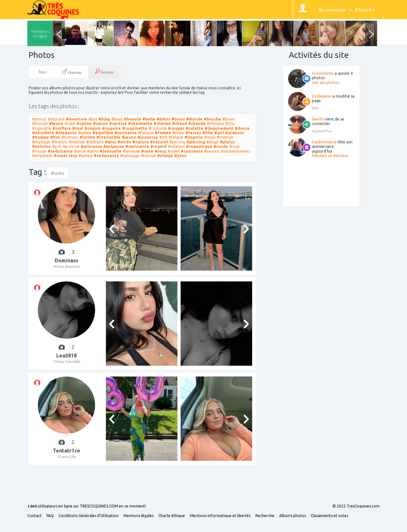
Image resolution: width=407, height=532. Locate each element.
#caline (84, 124)
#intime (87, 137)
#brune (56, 124)
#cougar (176, 128)
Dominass (66, 260)
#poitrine (41, 146)
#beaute (133, 119)
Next (371, 33)
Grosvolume (323, 73)
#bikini (163, 119)
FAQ (50, 516)
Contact (34, 516)
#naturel (159, 142)
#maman (225, 137)
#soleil (173, 151)
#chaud (179, 124)
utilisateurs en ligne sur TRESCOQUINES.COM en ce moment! (87, 506)
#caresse (118, 124)
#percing (177, 142)
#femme (163, 133)
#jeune (129, 137)
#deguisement (219, 128)
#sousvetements (235, 151)
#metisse (77, 142)
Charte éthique (172, 516)
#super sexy (66, 156)
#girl (219, 133)
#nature (141, 142)
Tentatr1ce (66, 451)
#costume (158, 128)
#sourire (212, 151)
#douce (242, 128)
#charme (162, 124)
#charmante (140, 124)
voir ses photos (325, 83)
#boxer (229, 119)
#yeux (180, 156)
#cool (78, 128)
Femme (104, 72)
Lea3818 (66, 356)
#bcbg (104, 119)
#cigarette (42, 128)
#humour (70, 137)
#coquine (111, 128)
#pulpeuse (114, 146)
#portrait (71, 146)
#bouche (212, 119)
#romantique (199, 146)
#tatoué (148, 156)
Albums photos (293, 516)
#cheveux (216, 124)
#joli (163, 137)
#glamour (235, 133)
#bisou (178, 119)
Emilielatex (322, 96)
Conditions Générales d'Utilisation (89, 516)
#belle (149, 119)
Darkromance (324, 142)
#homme (41, 137)
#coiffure (62, 128)
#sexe (147, 151)
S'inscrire (365, 10)
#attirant (56, 119)
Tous (42, 72)
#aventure (76, 119)
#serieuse (131, 151)
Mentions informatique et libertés (220, 516)
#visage (165, 156)
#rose (235, 146)
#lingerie (194, 137)
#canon (100, 124)
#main (210, 137)
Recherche (265, 516)
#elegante (66, 133)
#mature (59, 142)
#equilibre (103, 133)
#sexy (160, 151)
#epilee (85, 133)
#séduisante (106, 156)
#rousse (39, 151)
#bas (93, 119)
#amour (39, 119)
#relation (176, 146)
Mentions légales (138, 516)
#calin (70, 124)
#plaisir (228, 142)
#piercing (196, 142)
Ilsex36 (318, 119)
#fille (208, 133)
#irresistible (108, 137)
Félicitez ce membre (330, 156)
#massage (41, 142)
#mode (124, 142)
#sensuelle (110, 151)
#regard (159, 146)
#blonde (194, 119)
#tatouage (130, 156)
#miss (110, 142)
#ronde (221, 146)
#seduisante (60, 151)
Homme (72, 72)
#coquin (93, 128)
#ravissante (137, 146)
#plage (213, 142)
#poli (57, 146)
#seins (93, 151)
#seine (80, 151)
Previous (59, 33)
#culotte (194, 128)
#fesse (178, 133)
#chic (230, 124)
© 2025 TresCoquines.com (356, 506)
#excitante (126, 133)
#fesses (193, 133)
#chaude (197, 124)
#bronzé (40, 124)
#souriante (192, 151)
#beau (117, 119)
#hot (55, 137)
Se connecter (332, 10)
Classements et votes (329, 516)
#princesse (91, 146)
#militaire (95, 142)
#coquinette (135, 128)
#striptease (42, 156)
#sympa (86, 156)
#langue (176, 137)
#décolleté (43, 133)
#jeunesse (148, 137)
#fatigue (146, 133)
